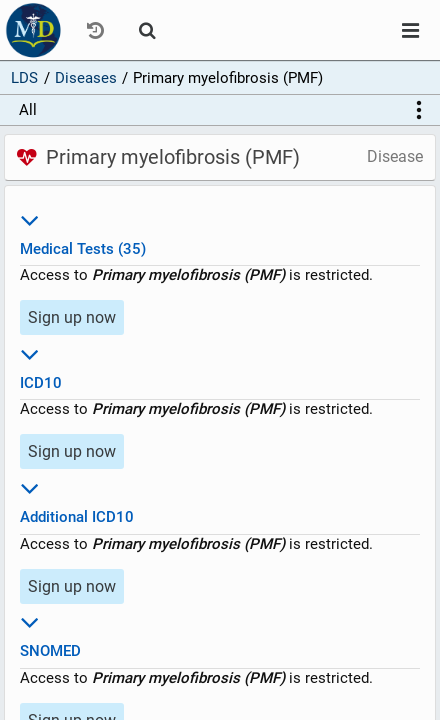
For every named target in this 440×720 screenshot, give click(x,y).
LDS (24, 78)
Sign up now (72, 317)
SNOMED (219, 633)
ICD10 (219, 365)
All (28, 110)
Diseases (86, 78)
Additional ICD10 (219, 499)
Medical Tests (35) (219, 231)
